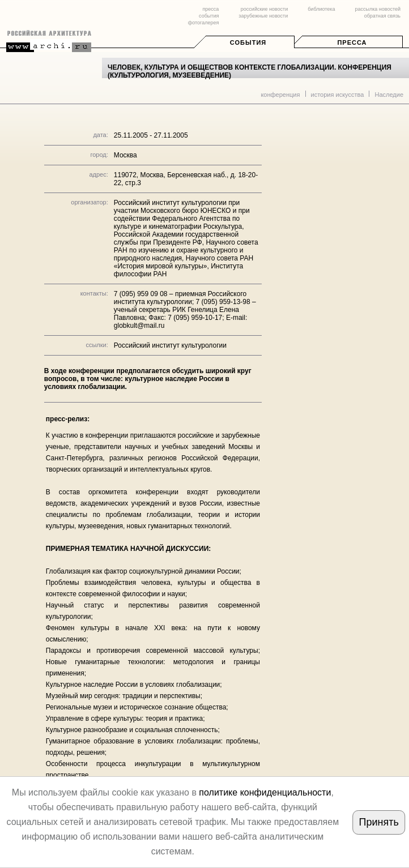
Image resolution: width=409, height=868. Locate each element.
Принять (378, 822)
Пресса (352, 42)
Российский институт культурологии (170, 345)
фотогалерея (203, 23)
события (209, 16)
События (248, 42)
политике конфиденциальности (265, 792)
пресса (210, 9)
